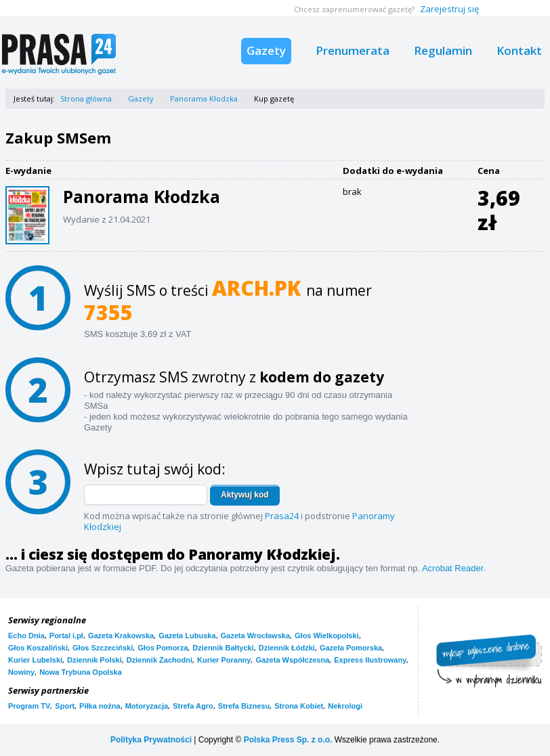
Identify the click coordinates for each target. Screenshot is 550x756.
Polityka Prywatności (151, 740)
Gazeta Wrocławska (256, 636)
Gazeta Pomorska (351, 648)
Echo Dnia (26, 636)
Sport (65, 706)
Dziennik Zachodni (160, 660)
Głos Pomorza (163, 648)
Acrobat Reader (452, 568)
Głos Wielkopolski (327, 636)
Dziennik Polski (94, 660)
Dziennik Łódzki (287, 648)
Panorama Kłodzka (204, 98)
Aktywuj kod (245, 495)
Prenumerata (353, 50)
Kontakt (519, 50)
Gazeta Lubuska (187, 636)
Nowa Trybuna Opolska (81, 672)
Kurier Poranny (224, 660)
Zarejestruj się (449, 9)
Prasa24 (282, 516)
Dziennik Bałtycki (223, 648)
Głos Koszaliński (38, 648)
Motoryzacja (147, 706)
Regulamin (443, 50)
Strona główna (86, 98)
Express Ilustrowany (370, 660)
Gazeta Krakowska (121, 636)
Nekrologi (345, 706)
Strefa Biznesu (244, 706)
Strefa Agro (193, 706)
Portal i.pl (66, 636)
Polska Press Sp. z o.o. (288, 740)
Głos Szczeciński (103, 648)
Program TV (29, 706)
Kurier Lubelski (35, 660)
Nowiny (21, 672)
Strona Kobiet (299, 706)
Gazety (266, 50)
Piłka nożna (100, 706)
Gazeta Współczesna (292, 660)
